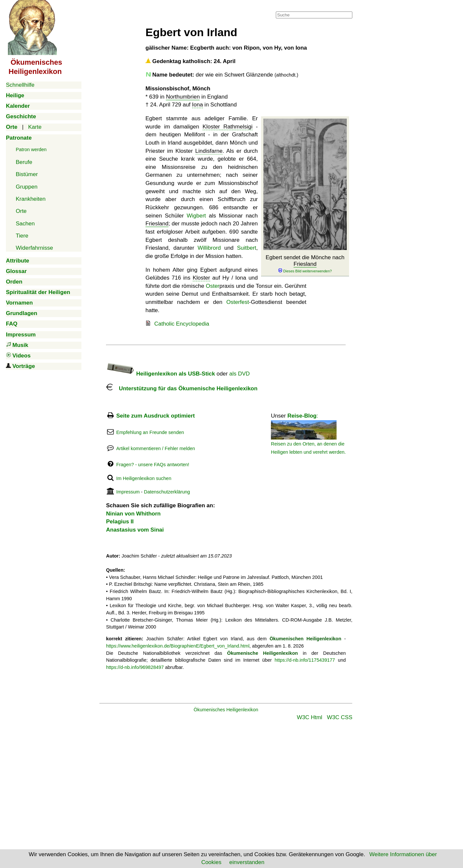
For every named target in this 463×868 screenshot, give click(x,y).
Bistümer (27, 174)
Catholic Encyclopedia (182, 324)
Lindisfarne (209, 151)
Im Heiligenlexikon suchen (144, 478)
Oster (213, 286)
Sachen (25, 224)
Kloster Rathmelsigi (228, 127)
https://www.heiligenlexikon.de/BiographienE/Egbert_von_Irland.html (178, 646)
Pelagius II (120, 522)
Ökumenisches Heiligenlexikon (226, 710)
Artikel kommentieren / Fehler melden (156, 448)
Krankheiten (31, 199)
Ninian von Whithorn (133, 514)
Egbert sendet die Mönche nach (305, 264)
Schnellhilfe (20, 85)
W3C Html (309, 717)
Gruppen (27, 187)
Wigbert (196, 216)
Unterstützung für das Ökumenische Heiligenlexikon (182, 388)
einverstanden (247, 862)
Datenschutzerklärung (167, 492)
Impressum (128, 492)
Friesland (305, 264)
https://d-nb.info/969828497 (135, 667)
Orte (21, 211)
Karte (35, 127)
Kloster (201, 278)
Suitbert (247, 248)
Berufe (24, 162)
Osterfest (238, 302)
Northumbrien (183, 97)
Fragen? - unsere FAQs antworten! (153, 465)
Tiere (22, 236)
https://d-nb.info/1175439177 (305, 660)
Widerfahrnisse (34, 248)
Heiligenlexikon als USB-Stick (161, 374)
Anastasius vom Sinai (135, 530)
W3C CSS (340, 717)
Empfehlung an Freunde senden (150, 432)
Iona (198, 105)
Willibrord (209, 248)
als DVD (239, 374)
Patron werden (31, 149)
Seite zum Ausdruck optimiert (155, 416)
